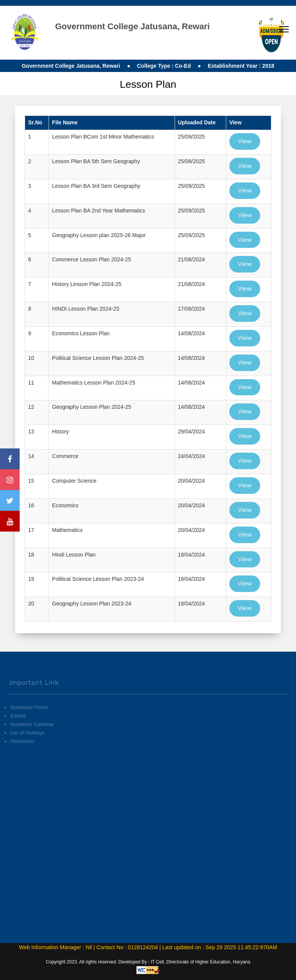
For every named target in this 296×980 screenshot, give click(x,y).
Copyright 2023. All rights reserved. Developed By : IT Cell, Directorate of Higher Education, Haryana (148, 962)
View (245, 141)
